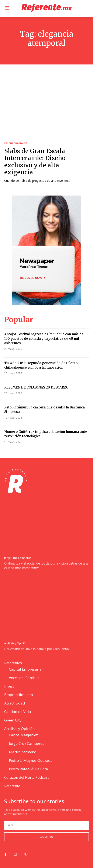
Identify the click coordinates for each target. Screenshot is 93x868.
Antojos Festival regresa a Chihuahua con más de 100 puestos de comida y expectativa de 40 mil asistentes (44, 339)
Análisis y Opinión (16, 643)
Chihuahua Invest (16, 143)
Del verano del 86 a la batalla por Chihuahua (37, 649)
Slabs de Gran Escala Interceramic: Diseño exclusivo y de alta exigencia (35, 162)
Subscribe (46, 837)
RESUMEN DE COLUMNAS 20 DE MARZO (36, 387)
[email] (46, 825)
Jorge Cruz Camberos (18, 558)
